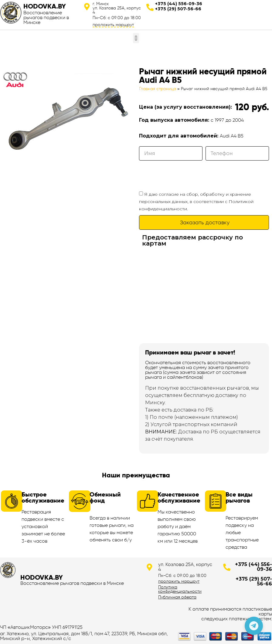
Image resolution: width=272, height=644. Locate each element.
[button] (136, 38)
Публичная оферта (177, 597)
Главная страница (158, 89)
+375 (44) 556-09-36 (179, 4)
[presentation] (185, 175)
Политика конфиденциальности (180, 589)
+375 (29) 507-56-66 (178, 9)
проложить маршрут (113, 25)
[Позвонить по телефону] (254, 626)
